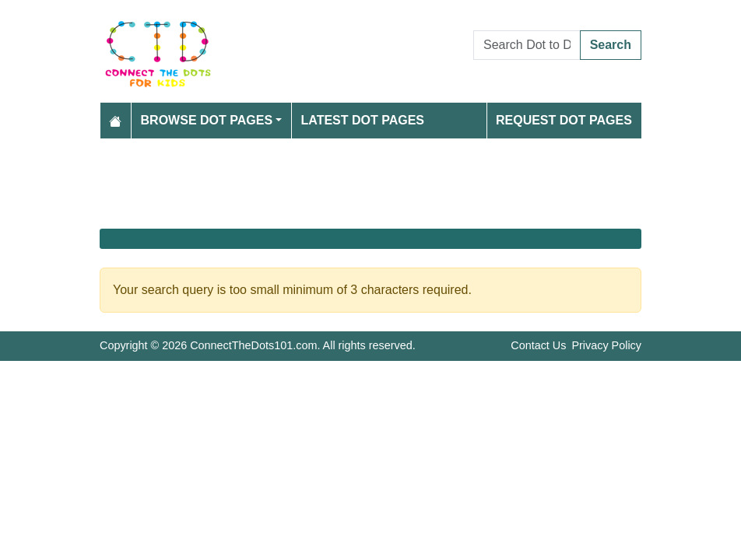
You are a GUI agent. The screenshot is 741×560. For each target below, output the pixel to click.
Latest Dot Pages (363, 120)
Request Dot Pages (564, 120)
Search (611, 45)
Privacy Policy (606, 345)
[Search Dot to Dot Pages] (527, 45)
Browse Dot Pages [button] (207, 120)
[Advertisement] (370, 184)
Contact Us (538, 345)
